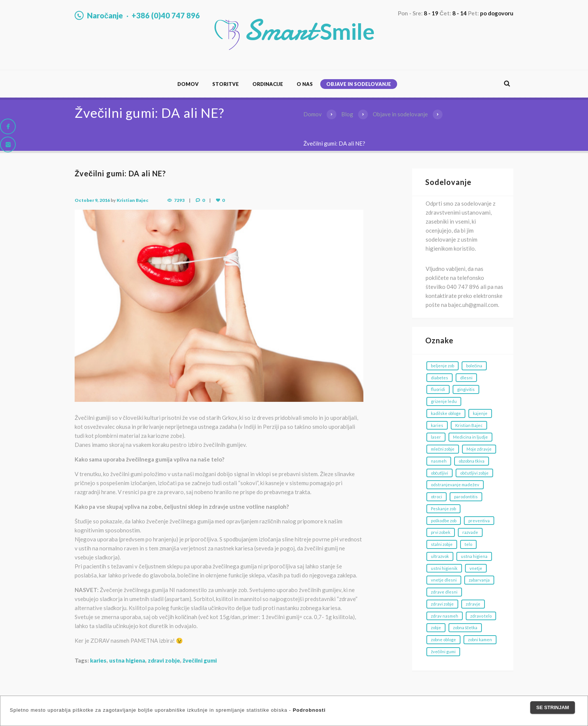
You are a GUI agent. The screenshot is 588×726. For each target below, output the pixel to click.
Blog (347, 114)
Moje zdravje (479, 449)
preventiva (479, 521)
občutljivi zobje (474, 473)
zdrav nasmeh (445, 616)
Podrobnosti (309, 710)
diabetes (439, 378)
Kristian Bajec (133, 200)
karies (98, 660)
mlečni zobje (443, 449)
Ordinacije (268, 84)
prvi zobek (441, 532)
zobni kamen (480, 640)
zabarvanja (479, 580)
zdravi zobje (164, 660)
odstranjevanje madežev (455, 485)
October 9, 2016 (92, 200)
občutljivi (440, 473)
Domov (188, 84)
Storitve (226, 84)
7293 (179, 200)
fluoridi (438, 389)
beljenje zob (442, 366)
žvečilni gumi (200, 660)
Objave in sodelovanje (359, 84)
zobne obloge (443, 640)
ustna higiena (127, 660)
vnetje (476, 568)
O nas (305, 84)
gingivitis (466, 389)
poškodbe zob (444, 521)
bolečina (474, 366)
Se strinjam (553, 707)
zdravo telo (481, 616)
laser (436, 437)
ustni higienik (444, 568)
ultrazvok (440, 556)
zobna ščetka (465, 628)
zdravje (473, 604)
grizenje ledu (444, 401)
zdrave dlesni (444, 592)
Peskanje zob (443, 509)
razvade (470, 532)
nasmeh (439, 461)
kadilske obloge (446, 413)
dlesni (466, 378)
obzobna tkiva (472, 461)
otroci (436, 497)
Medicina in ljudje (470, 437)
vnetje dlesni (444, 580)
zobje (436, 628)
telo (468, 544)
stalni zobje (442, 544)
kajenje (480, 413)
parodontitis (466, 497)
